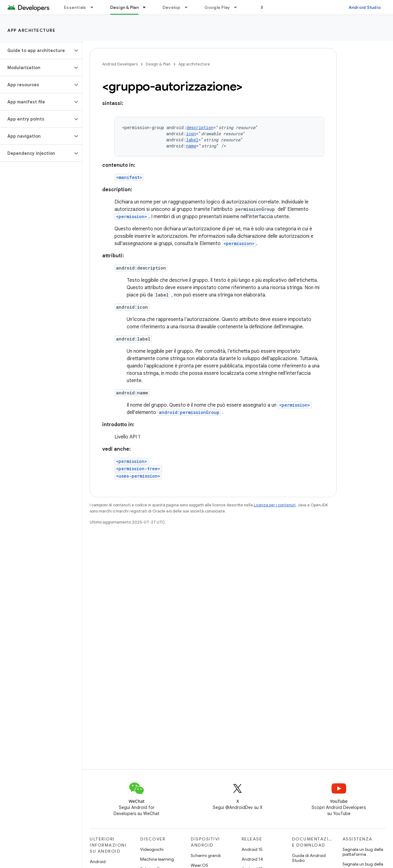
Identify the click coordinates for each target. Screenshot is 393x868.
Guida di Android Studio (309, 858)
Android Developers (120, 64)
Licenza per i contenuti (275, 505)
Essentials (75, 7)
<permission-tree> (138, 469)
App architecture (31, 30)
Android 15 (252, 849)
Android (98, 862)
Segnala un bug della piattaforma (363, 852)
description (200, 127)
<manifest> (129, 177)
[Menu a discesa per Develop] (189, 7)
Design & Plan (158, 64)
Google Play (217, 7)
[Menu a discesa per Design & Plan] (147, 7)
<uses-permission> (138, 476)
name (191, 146)
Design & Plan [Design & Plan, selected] (124, 7)
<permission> (132, 216)
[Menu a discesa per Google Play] (238, 7)
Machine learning (157, 859)
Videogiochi (152, 849)
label (192, 140)
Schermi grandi (206, 855)
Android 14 (252, 859)
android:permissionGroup (189, 412)
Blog (266, 7)
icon (191, 134)
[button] (36, 50)
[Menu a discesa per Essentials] (95, 7)
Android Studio (365, 7)
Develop (172, 7)
